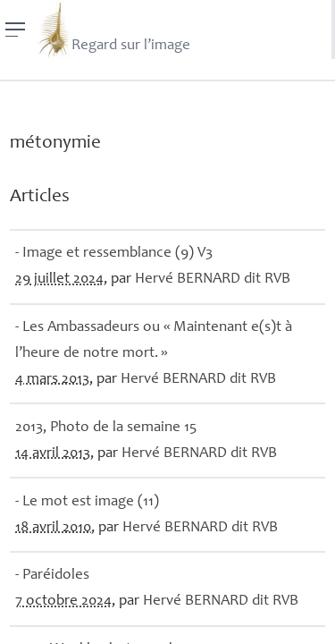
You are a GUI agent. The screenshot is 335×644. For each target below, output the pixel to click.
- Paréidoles (52, 576)
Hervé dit (213, 280)
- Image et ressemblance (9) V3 (114, 254)
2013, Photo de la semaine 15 (106, 428)
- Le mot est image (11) (87, 502)
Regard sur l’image (113, 30)
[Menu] (16, 30)
